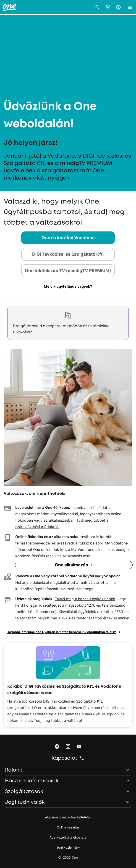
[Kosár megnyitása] (108, 7)
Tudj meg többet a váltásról (58, 720)
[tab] (68, 238)
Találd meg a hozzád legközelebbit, (86, 599)
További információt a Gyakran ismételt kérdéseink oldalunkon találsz (65, 632)
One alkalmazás (74, 565)
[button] (97, 7)
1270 (91, 605)
